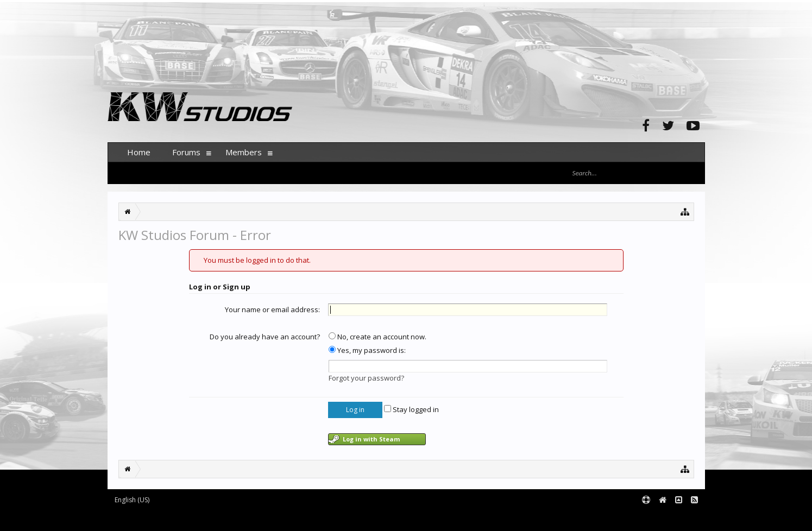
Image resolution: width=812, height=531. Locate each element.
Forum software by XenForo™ (190, 518)
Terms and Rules (678, 518)
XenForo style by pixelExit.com (321, 518)
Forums (186, 152)
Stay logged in (411, 409)
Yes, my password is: (367, 350)
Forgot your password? (366, 378)
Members (244, 152)
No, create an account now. (377, 337)
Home (139, 152)
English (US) (132, 500)
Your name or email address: (272, 309)
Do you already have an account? (265, 337)
